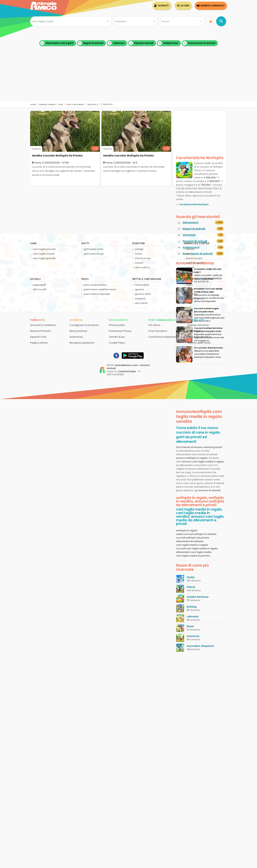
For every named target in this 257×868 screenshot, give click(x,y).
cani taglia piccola (44, 249)
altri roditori (142, 267)
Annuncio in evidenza (43, 325)
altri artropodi (195, 299)
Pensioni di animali (195, 241)
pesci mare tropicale (97, 294)
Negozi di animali (90, 43)
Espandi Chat (38, 337)
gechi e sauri (143, 294)
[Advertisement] (128, 79)
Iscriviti (163, 6)
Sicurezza (76, 320)
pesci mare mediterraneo (100, 289)
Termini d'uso (117, 337)
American (193, 636)
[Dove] (182, 21)
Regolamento (118, 320)
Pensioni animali (141, 43)
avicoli (190, 267)
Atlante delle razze (199, 343)
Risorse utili (196, 320)
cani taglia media (75, 104)
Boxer (190, 626)
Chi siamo (154, 325)
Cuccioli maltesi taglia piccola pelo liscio (206, 310)
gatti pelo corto (94, 249)
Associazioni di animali (199, 43)
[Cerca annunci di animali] (221, 21)
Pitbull (191, 587)
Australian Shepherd (200, 646)
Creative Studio (127, 371)
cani (60, 104)
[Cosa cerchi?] (71, 21)
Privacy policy (117, 325)
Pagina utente (39, 343)
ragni (189, 285)
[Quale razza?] (136, 21)
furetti (139, 263)
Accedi (185, 6)
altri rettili (141, 303)
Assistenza (76, 337)
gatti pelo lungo (94, 254)
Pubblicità (37, 320)
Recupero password (82, 343)
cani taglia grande (44, 258)
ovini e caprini (195, 263)
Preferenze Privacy (120, 331)
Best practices (78, 331)
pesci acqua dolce (95, 285)
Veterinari (116, 43)
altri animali (194, 272)
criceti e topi (143, 258)
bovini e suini (194, 258)
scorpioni (192, 294)
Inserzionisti (195, 331)
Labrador (193, 617)
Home (33, 104)
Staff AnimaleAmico (162, 320)
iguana (139, 289)
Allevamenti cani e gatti (57, 43)
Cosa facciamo (158, 331)
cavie (138, 254)
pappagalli (39, 285)
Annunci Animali (47, 104)
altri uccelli (40, 289)
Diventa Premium (41, 331)
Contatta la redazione (162, 337)
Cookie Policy (117, 343)
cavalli (190, 249)
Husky (191, 577)
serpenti (140, 299)
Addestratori (168, 43)
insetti (190, 289)
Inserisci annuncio (212, 6)
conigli (139, 249)
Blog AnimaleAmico (199, 337)
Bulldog (192, 607)
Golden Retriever (198, 597)
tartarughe (142, 285)
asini (189, 254)
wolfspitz (93, 104)
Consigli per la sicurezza (84, 325)
